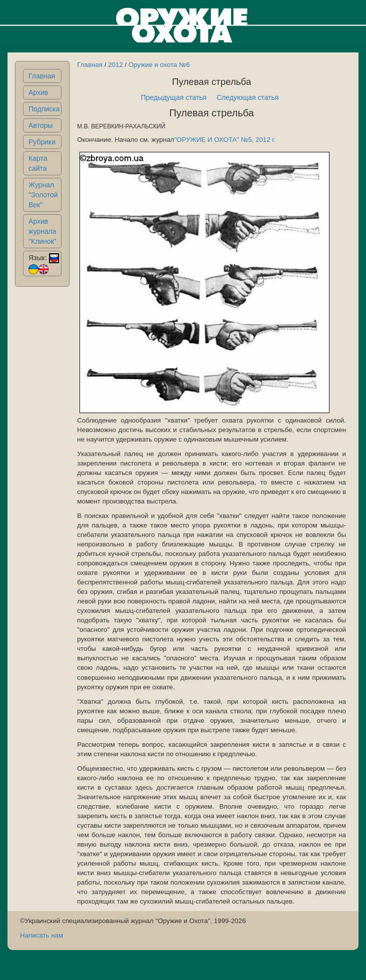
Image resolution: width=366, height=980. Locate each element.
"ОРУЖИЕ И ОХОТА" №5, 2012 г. (225, 140)
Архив (38, 92)
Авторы (40, 125)
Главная (42, 76)
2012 (115, 65)
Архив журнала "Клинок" (42, 231)
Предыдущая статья (174, 97)
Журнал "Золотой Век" (43, 195)
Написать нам (41, 935)
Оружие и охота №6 (159, 65)
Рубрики (42, 142)
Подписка (44, 109)
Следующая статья (247, 97)
